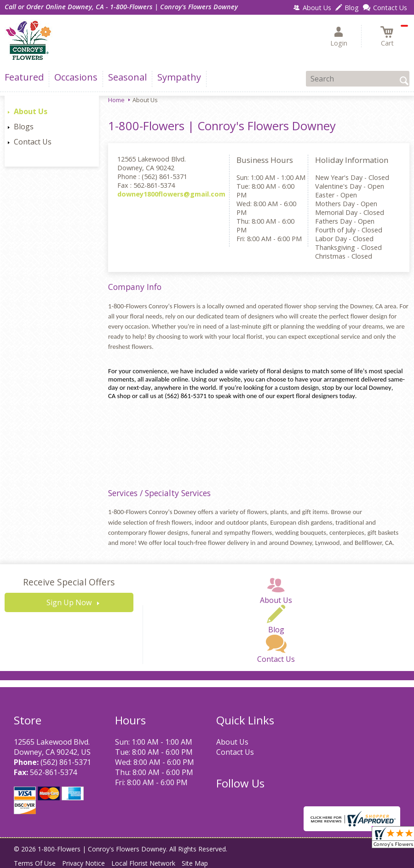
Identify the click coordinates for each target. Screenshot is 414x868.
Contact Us (33, 142)
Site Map (195, 863)
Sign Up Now (69, 602)
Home (116, 100)
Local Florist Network (143, 863)
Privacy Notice (83, 863)
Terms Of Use (35, 863)
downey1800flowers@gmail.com (171, 194)
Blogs (24, 127)
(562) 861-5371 (66, 762)
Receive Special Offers (69, 582)
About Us (31, 111)
